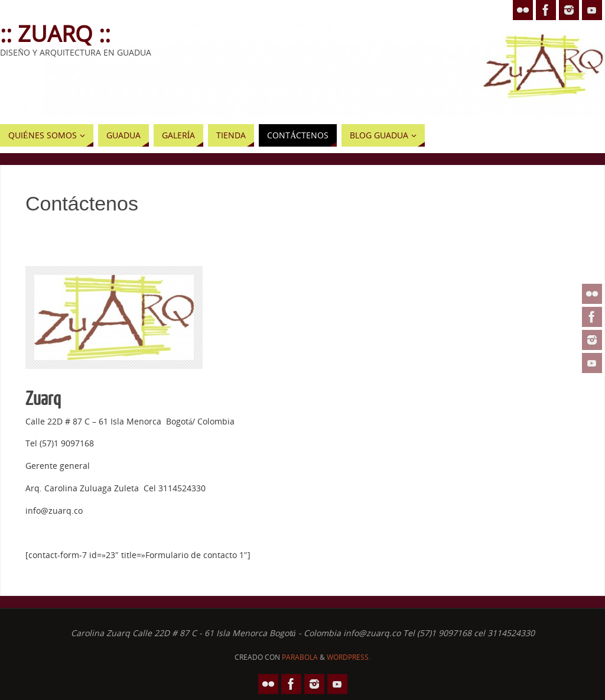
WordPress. (349, 657)
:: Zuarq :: (55, 33)
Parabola (300, 657)
